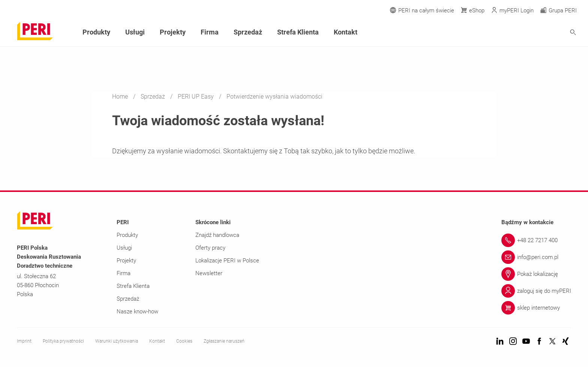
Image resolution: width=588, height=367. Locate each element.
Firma (210, 32)
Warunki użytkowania (117, 341)
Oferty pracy (210, 248)
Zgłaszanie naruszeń (224, 341)
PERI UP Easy (196, 97)
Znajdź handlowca (217, 235)
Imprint (24, 341)
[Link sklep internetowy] (536, 308)
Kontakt (346, 32)
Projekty (173, 32)
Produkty (96, 32)
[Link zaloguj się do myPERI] (536, 291)
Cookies (184, 341)
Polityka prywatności (63, 341)
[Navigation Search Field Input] (532, 32)
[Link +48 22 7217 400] (536, 240)
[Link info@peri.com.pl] (536, 257)
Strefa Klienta (298, 32)
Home (121, 97)
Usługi (135, 32)
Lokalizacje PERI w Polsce (227, 261)
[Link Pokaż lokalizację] (536, 274)
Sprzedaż (154, 97)
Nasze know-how (137, 312)
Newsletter (209, 273)
